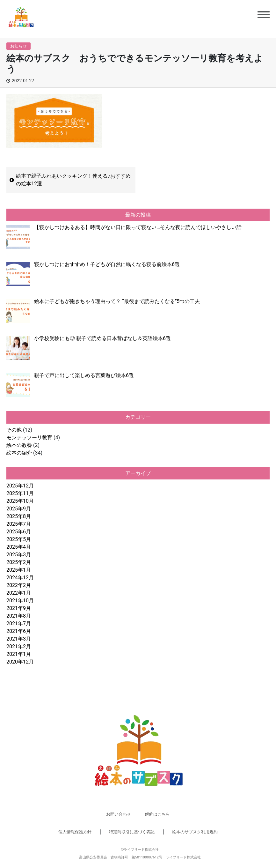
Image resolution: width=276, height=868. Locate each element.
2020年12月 (20, 662)
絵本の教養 (19, 445)
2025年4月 (19, 547)
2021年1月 (19, 654)
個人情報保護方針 (75, 832)
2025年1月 (19, 570)
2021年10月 (20, 601)
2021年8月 (19, 616)
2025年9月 (19, 509)
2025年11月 (20, 493)
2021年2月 (19, 646)
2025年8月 (19, 516)
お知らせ (18, 46)
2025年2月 (19, 562)
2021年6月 (19, 631)
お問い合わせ (119, 814)
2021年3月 (19, 639)
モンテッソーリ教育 (29, 438)
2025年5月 (19, 539)
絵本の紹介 (19, 453)
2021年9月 (19, 608)
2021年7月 (19, 623)
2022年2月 (19, 585)
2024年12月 (20, 578)
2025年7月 (19, 524)
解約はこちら (157, 814)
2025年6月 (19, 532)
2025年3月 (19, 555)
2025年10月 (20, 501)
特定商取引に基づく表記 (132, 832)
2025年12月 (20, 486)
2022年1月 (19, 593)
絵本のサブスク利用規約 (195, 832)
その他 (14, 430)
